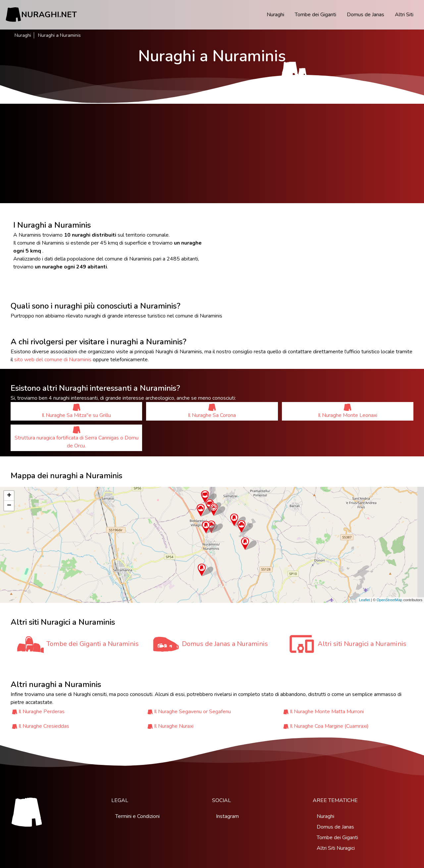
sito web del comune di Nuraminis (53, 360)
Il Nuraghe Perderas (42, 712)
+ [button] (9, 496)
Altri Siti (404, 15)
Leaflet (365, 600)
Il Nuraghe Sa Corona (212, 411)
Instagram (227, 816)
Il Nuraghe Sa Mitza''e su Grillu (76, 411)
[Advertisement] (212, 153)
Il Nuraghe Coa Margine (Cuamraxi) (329, 726)
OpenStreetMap (390, 600)
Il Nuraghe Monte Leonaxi (348, 411)
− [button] (9, 506)
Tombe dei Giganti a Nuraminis (93, 644)
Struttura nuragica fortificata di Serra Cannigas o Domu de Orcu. (77, 438)
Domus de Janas (366, 15)
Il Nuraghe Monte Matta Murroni (327, 712)
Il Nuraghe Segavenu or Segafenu (192, 712)
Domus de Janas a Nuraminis (225, 644)
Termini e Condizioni (137, 816)
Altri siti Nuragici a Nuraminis (362, 644)
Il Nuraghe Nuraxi (174, 726)
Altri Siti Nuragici (336, 848)
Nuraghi (275, 15)
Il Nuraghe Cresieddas (44, 726)
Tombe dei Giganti (316, 15)
